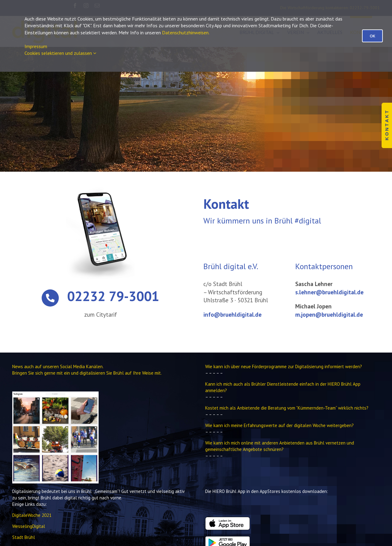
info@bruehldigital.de (232, 315)
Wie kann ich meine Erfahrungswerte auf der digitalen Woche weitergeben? (279, 425)
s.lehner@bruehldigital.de (329, 292)
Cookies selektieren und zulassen (60, 53)
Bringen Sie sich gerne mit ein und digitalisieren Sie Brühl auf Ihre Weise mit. (87, 373)
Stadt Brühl (24, 537)
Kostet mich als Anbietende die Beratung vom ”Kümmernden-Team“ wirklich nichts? (287, 408)
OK (372, 36)
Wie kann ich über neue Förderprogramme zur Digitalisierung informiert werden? (284, 367)
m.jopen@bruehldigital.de (329, 315)
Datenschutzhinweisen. (186, 32)
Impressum (36, 46)
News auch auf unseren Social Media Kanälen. (58, 367)
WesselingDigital (29, 526)
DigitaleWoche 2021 (32, 515)
